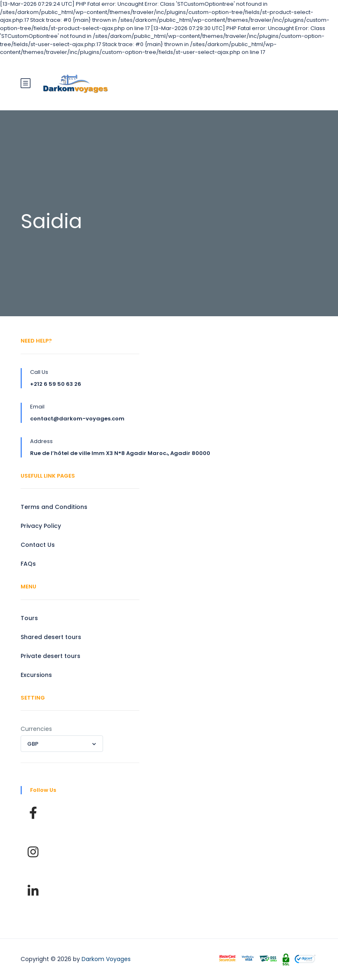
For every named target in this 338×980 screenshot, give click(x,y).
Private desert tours (50, 656)
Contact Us (38, 545)
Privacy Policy (41, 526)
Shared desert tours (51, 637)
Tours (29, 618)
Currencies (36, 729)
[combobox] (62, 744)
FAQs (28, 564)
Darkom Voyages (106, 959)
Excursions (36, 675)
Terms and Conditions (54, 507)
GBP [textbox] (33, 744)
